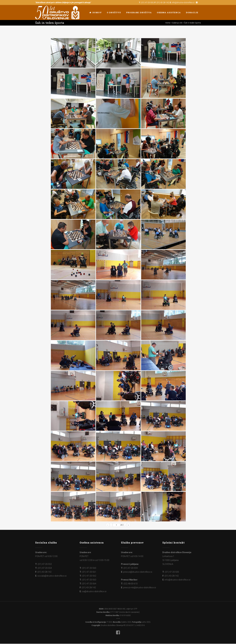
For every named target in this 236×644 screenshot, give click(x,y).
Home (168, 23)
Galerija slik (177, 23)
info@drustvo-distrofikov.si (183, 2)
